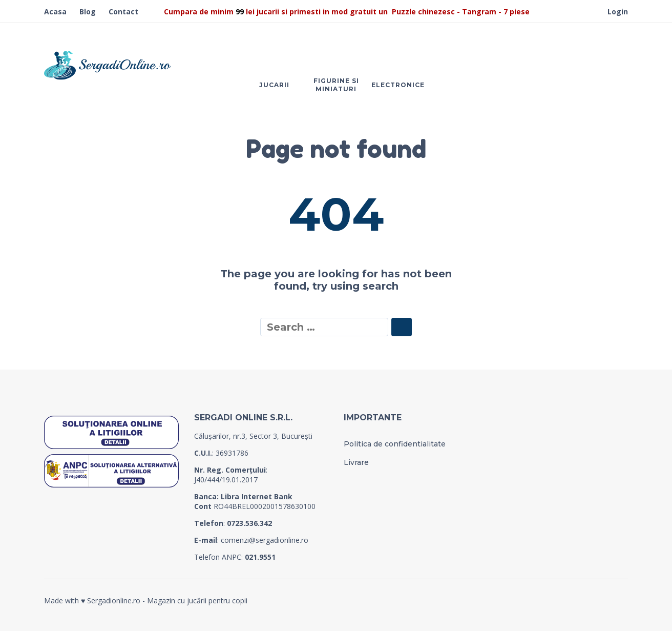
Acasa (55, 12)
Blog (88, 12)
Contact (123, 12)
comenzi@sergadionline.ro (265, 540)
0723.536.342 (249, 523)
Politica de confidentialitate (395, 444)
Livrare (356, 462)
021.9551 (260, 557)
